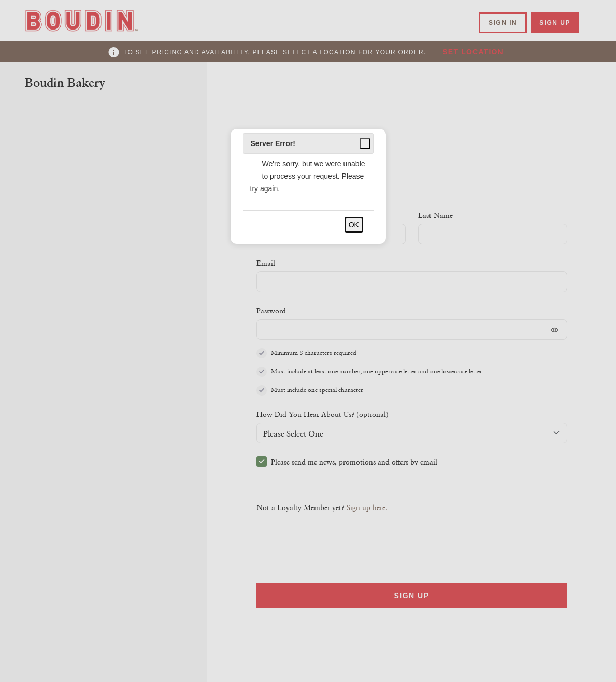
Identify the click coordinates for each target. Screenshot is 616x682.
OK (354, 225)
